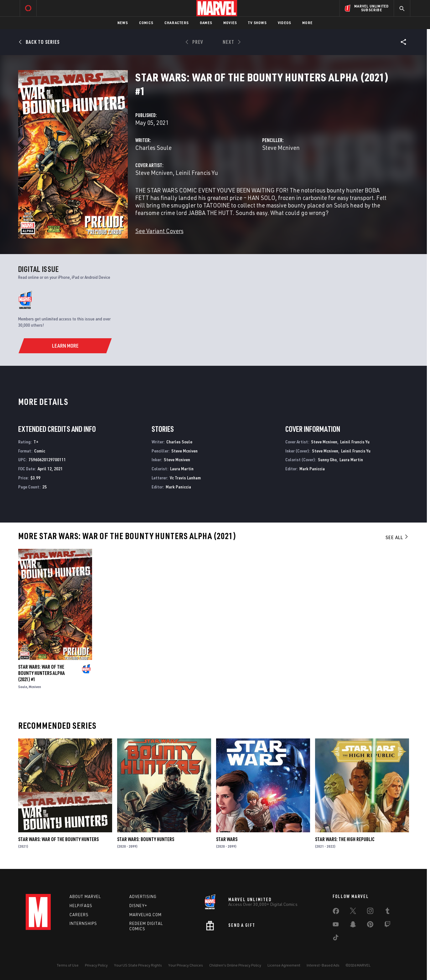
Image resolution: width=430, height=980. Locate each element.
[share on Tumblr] (387, 912)
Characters (176, 23)
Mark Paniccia (178, 487)
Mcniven (35, 687)
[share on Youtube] (336, 926)
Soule (23, 687)
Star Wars (227, 839)
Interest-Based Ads (323, 965)
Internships (83, 923)
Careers (79, 915)
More (307, 23)
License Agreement (284, 965)
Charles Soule (153, 148)
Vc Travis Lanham (185, 478)
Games (206, 23)
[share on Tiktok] (336, 939)
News (123, 23)
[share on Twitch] (387, 926)
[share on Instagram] (370, 912)
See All (397, 537)
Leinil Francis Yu (197, 173)
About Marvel (85, 896)
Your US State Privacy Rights (138, 965)
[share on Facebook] (336, 912)
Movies (230, 23)
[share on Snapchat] (353, 926)
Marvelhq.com (145, 915)
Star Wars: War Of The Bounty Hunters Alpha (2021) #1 (41, 673)
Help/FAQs (81, 906)
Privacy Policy (96, 965)
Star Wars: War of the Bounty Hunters (58, 839)
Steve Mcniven (281, 148)
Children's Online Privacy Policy (235, 965)
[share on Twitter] (353, 912)
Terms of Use (68, 965)
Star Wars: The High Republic (345, 839)
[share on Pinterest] (370, 926)
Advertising (143, 896)
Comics (146, 23)
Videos (284, 23)
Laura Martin (182, 469)
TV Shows (257, 23)
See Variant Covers (159, 231)
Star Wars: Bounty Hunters (146, 839)
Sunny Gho (327, 459)
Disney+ (138, 906)
